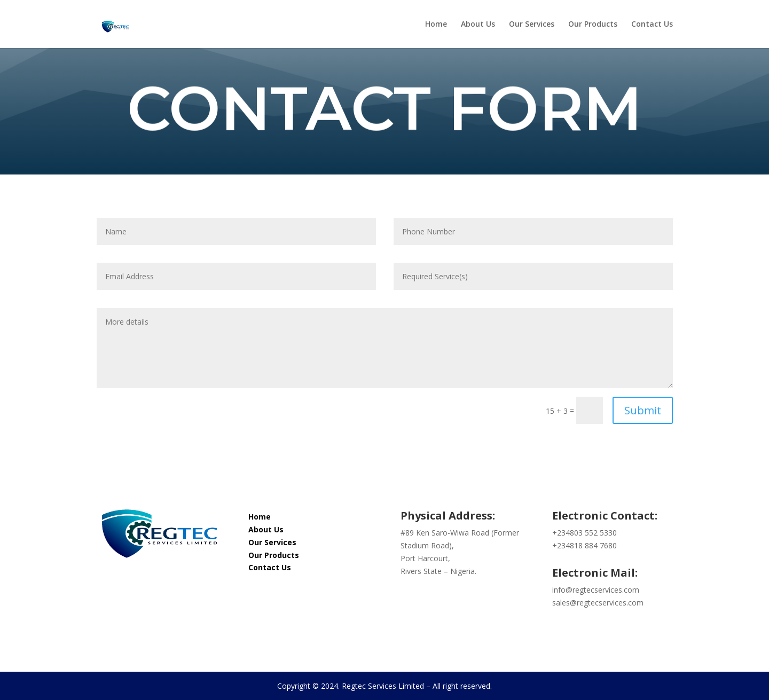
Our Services (532, 25)
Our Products (593, 25)
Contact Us (652, 25)
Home (436, 25)
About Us (478, 25)
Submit (643, 410)
